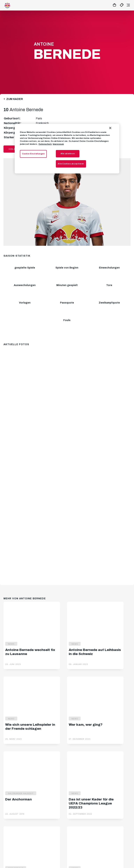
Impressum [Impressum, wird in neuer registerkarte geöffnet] (58, 144)
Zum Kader (15, 99)
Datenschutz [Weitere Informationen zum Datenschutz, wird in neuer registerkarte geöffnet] (45, 144)
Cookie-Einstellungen (33, 154)
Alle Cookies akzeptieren (71, 164)
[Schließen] (110, 128)
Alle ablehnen (68, 154)
